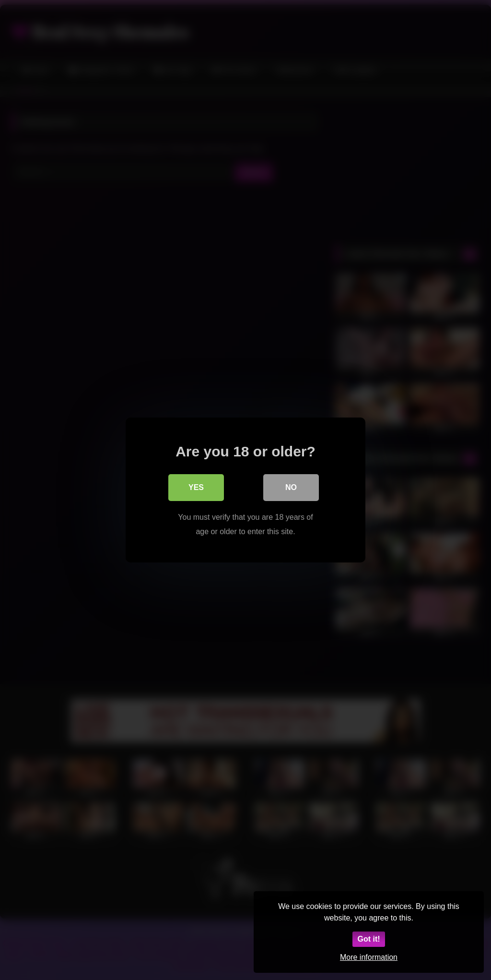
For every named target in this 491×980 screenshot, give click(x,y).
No (291, 487)
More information (369, 957)
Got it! (368, 939)
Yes (196, 487)
